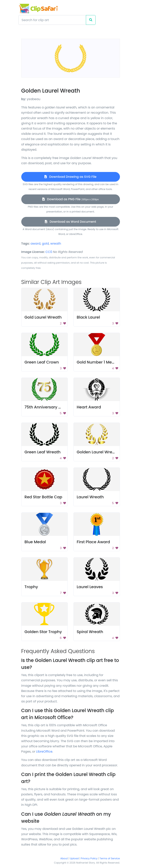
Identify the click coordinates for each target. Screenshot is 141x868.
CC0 (49, 252)
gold (45, 244)
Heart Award (89, 407)
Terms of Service (110, 858)
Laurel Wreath (90, 497)
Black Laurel (88, 317)
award (36, 244)
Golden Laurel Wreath (98, 452)
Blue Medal (35, 542)
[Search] (52, 20)
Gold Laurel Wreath (43, 317)
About (64, 858)
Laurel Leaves (90, 587)
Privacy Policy (89, 858)
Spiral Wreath (90, 632)
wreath (56, 244)
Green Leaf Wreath (43, 452)
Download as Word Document (70, 222)
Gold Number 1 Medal (97, 362)
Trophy (31, 587)
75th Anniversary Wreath (49, 407)
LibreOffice (44, 752)
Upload (74, 858)
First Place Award (93, 542)
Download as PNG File (70, 199)
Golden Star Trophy (43, 632)
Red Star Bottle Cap (43, 497)
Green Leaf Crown (42, 362)
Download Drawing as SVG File (70, 177)
